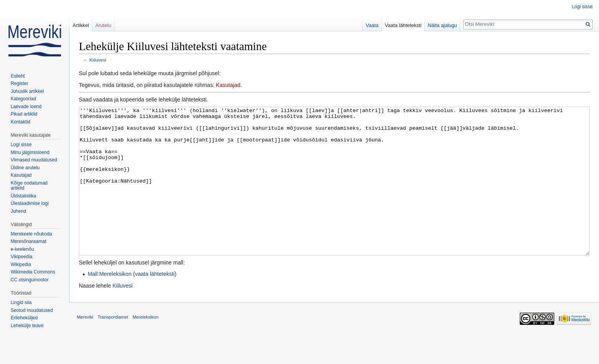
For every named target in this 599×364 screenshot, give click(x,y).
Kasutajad (228, 85)
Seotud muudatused (32, 310)
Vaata (372, 25)
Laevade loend (26, 107)
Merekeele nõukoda (31, 234)
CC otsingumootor (30, 280)
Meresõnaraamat (28, 241)
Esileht (18, 76)
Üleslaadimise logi (30, 203)
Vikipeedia (21, 257)
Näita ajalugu (443, 25)
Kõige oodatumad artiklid (29, 186)
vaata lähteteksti (155, 303)
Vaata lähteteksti (403, 25)
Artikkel (81, 25)
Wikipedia (21, 264)
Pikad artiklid (24, 114)
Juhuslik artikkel (27, 91)
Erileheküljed (24, 318)
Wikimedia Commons (33, 272)
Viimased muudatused (34, 160)
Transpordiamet (113, 346)
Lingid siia (21, 302)
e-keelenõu (22, 249)
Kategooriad (23, 99)
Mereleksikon (146, 346)
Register (19, 83)
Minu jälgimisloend (30, 152)
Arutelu (103, 25)
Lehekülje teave (27, 326)
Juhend (18, 211)
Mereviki (85, 346)
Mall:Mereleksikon (109, 303)
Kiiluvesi (98, 60)
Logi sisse (582, 7)
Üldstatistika (23, 196)
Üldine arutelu (25, 168)
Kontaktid (20, 122)
